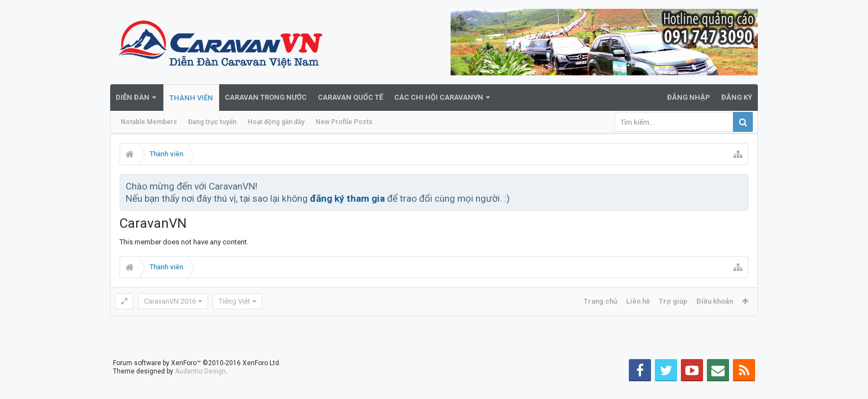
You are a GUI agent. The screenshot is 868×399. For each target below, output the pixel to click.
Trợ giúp (673, 301)
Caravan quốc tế (350, 97)
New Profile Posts (344, 122)
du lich (365, 394)
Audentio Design (200, 362)
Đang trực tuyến (212, 122)
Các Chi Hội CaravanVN (439, 97)
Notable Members (149, 122)
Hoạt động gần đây (276, 122)
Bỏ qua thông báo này (741, 186)
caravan (412, 394)
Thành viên (191, 98)
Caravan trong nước (266, 97)
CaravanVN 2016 (170, 301)
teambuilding (447, 394)
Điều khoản (715, 301)
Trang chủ (600, 301)
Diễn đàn (133, 97)
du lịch (387, 394)
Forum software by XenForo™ (197, 354)
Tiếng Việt (234, 301)
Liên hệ (638, 301)
